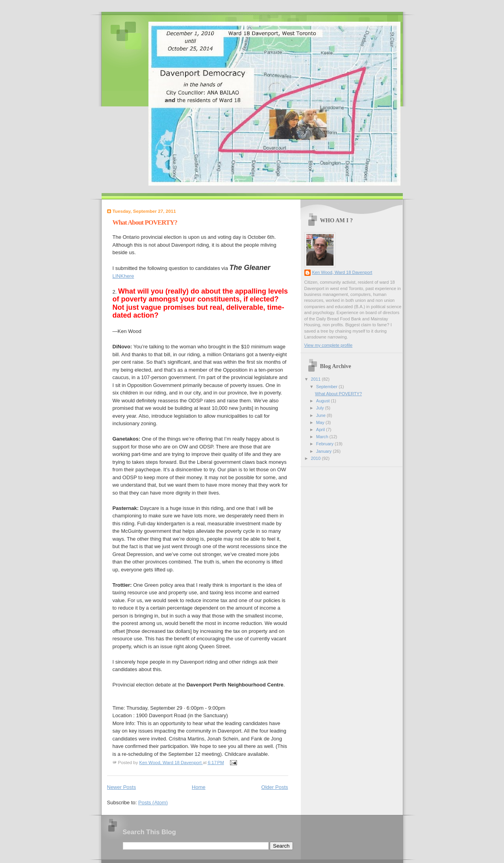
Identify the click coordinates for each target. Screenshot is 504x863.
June (321, 415)
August (323, 401)
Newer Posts (122, 787)
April (321, 430)
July (321, 408)
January (324, 451)
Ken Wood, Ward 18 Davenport (342, 272)
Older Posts (275, 787)
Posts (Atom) (153, 803)
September (327, 387)
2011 (317, 379)
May (321, 422)
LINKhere (123, 276)
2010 (317, 458)
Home (199, 787)
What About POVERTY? (145, 222)
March (323, 437)
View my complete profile (329, 345)
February (325, 444)
